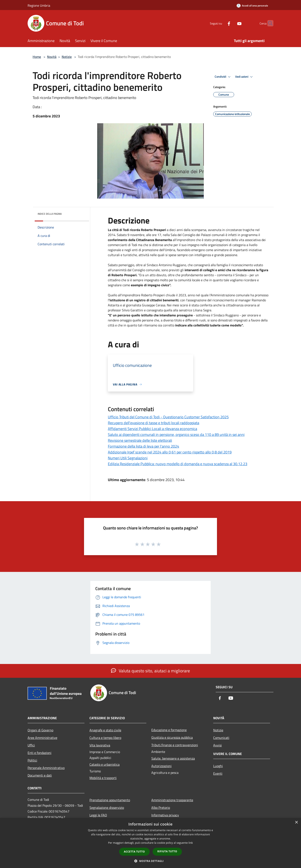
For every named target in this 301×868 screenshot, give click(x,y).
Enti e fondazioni (40, 753)
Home (37, 57)
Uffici (31, 745)
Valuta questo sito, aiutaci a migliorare (150, 671)
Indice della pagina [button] (50, 214)
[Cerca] (268, 23)
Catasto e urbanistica (105, 764)
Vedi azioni (245, 77)
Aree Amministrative (42, 738)
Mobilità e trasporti (103, 778)
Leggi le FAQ (98, 815)
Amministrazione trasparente (172, 800)
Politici (32, 760)
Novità (52, 57)
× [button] (296, 822)
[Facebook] (221, 23)
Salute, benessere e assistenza (173, 758)
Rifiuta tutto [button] (167, 851)
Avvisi (217, 745)
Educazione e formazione (169, 730)
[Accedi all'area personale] (252, 6)
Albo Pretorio (161, 808)
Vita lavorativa (100, 745)
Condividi (223, 77)
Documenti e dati (40, 775)
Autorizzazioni (161, 766)
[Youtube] (231, 23)
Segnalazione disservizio (107, 808)
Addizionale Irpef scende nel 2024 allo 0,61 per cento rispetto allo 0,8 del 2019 (170, 452)
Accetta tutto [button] (134, 852)
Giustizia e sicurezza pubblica (172, 737)
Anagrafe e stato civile (105, 730)
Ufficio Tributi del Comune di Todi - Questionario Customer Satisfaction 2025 (168, 417)
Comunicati (221, 738)
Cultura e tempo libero (105, 738)
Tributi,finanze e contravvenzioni (175, 745)
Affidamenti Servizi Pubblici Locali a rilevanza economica (152, 429)
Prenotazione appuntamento (110, 800)
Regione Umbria (39, 5)
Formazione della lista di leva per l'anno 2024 (143, 446)
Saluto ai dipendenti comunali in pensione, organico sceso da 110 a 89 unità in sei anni (176, 435)
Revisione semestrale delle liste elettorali (140, 440)
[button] (150, 861)
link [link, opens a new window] (191, 843)
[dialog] (150, 843)
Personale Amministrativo (46, 768)
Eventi (218, 773)
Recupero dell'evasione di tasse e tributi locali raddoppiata (154, 423)
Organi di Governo (40, 730)
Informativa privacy (165, 815)
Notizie (67, 57)
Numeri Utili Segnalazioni (128, 458)
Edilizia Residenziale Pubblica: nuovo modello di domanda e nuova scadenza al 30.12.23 (178, 464)
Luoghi (218, 766)
